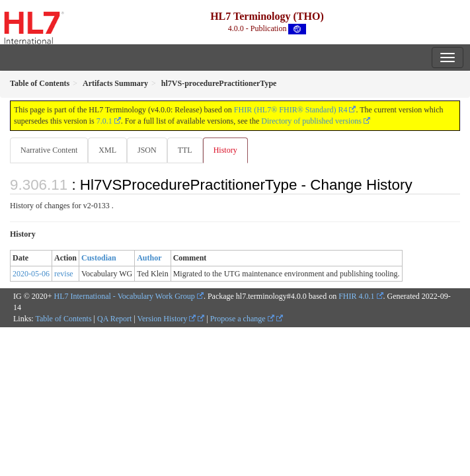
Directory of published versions (311, 121)
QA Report (114, 319)
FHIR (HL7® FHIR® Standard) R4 (291, 110)
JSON (147, 150)
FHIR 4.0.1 (356, 296)
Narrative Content (49, 150)
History (225, 150)
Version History (167, 319)
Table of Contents (63, 319)
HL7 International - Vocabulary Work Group (125, 296)
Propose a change (242, 319)
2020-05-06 (31, 274)
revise (64, 274)
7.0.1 (104, 121)
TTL (185, 150)
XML (107, 150)
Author (149, 258)
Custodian (99, 258)
